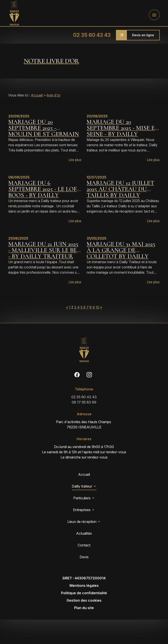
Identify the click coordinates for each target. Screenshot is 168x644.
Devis (84, 557)
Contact (84, 545)
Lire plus (75, 160)
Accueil (37, 95)
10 (97, 307)
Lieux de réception (82, 522)
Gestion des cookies (84, 600)
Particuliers (82, 498)
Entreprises (82, 510)
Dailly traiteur (82, 486)
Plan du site (84, 608)
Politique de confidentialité (84, 593)
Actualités (84, 533)
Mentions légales (84, 586)
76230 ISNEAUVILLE (84, 424)
